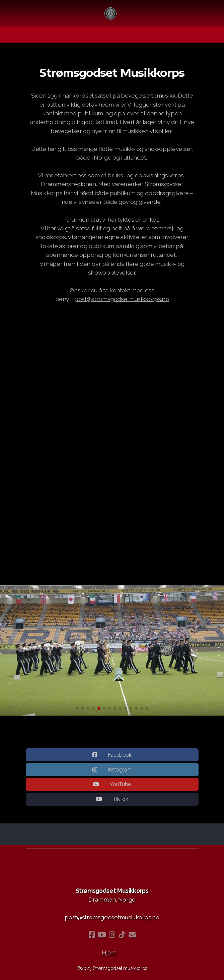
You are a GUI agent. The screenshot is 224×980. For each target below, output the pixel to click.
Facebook (120, 757)
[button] (77, 708)
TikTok (120, 801)
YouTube (120, 787)
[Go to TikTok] (122, 935)
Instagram (120, 772)
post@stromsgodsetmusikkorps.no (122, 299)
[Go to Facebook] (92, 935)
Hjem (109, 952)
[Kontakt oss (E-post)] (132, 935)
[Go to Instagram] (112, 935)
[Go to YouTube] (102, 935)
